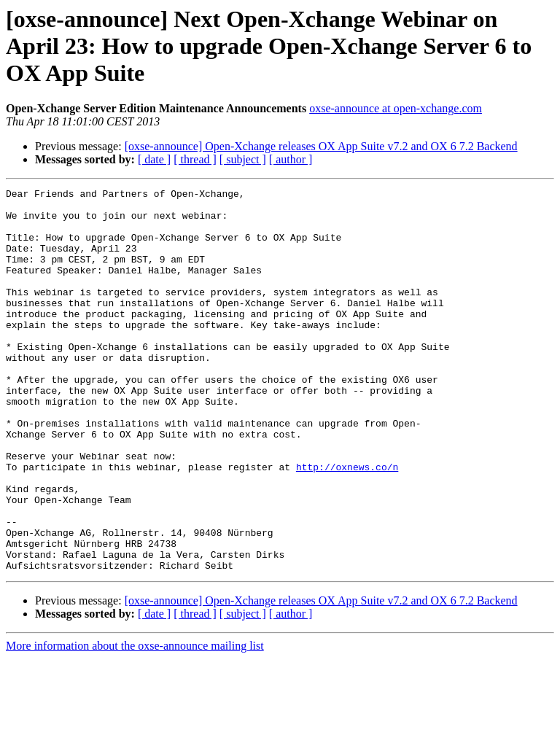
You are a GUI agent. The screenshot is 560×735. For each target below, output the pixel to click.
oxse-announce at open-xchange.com (396, 108)
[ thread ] (195, 159)
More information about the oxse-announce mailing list (135, 722)
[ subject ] (243, 159)
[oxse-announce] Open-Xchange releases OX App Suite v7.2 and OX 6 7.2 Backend (321, 146)
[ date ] (154, 159)
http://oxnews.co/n (347, 524)
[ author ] (291, 159)
